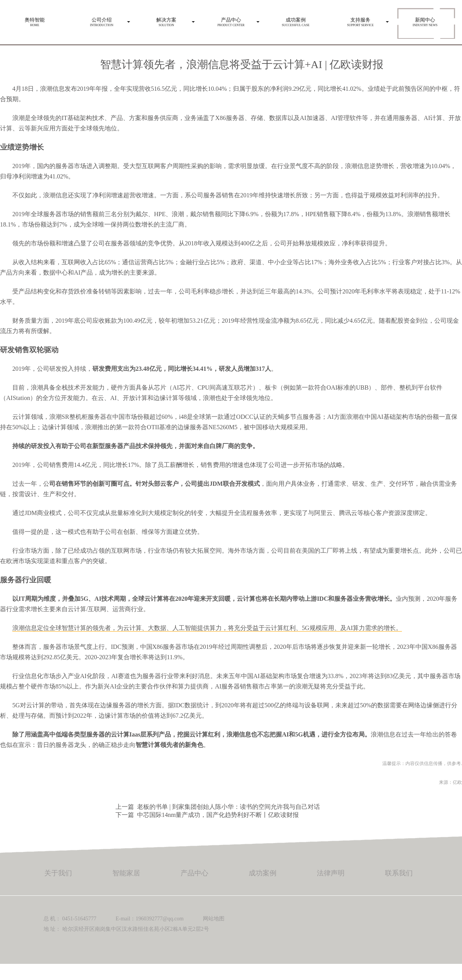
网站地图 (214, 919)
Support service (360, 20)
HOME (35, 20)
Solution (166, 20)
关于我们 (58, 873)
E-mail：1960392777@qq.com (150, 919)
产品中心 (194, 873)
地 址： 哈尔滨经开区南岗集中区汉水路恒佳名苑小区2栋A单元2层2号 (126, 929)
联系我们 (399, 873)
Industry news (425, 20)
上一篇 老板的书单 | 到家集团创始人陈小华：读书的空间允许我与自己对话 (218, 807)
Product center (231, 20)
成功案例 (263, 873)
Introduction (102, 20)
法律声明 (331, 873)
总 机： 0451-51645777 (70, 919)
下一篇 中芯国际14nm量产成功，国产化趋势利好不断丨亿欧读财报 (207, 815)
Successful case (296, 20)
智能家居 (126, 873)
